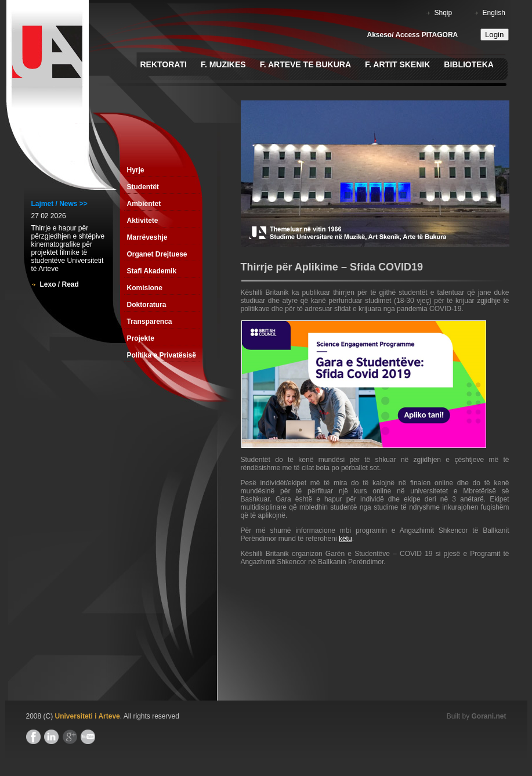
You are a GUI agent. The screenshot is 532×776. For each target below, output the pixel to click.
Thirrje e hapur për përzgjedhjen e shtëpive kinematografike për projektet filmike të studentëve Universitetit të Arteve (68, 248)
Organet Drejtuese (157, 254)
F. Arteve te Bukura (305, 64)
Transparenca (150, 322)
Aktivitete (143, 221)
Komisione (145, 288)
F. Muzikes (223, 64)
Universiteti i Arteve (88, 716)
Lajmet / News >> (59, 204)
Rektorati (164, 64)
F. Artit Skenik (397, 64)
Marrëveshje (147, 237)
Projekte (141, 338)
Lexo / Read (59, 284)
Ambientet (144, 204)
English (494, 13)
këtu (345, 539)
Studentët (143, 187)
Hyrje (136, 170)
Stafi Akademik (152, 271)
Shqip (444, 13)
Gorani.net (488, 716)
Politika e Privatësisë (162, 355)
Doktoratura (147, 305)
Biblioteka (469, 64)
